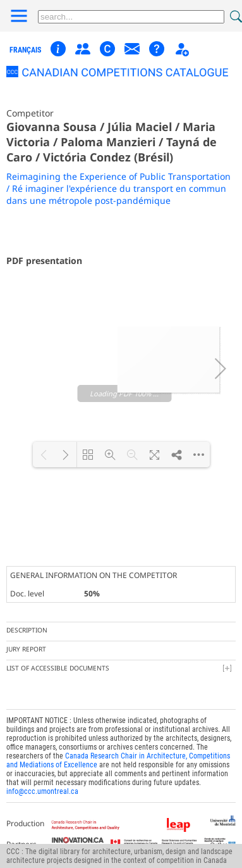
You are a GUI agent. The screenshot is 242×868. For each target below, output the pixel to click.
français (25, 50)
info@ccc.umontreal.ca (42, 779)
